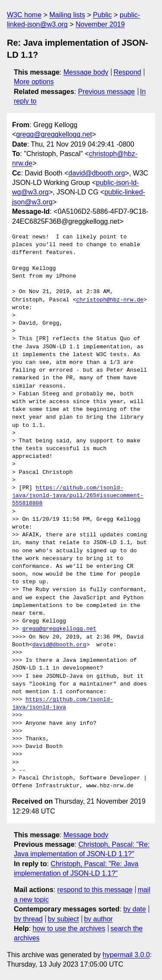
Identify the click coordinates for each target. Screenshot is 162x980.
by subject (64, 919)
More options (34, 82)
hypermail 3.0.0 (126, 955)
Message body (86, 72)
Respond (127, 72)
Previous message (107, 92)
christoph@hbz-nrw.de (110, 300)
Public (102, 15)
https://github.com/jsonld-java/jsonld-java (63, 704)
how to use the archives (69, 928)
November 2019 (100, 24)
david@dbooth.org (97, 173)
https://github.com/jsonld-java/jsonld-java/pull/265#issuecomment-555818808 (78, 496)
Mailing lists (67, 15)
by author (98, 919)
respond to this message (95, 890)
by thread (28, 919)
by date (134, 909)
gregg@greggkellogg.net (54, 134)
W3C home (24, 15)
